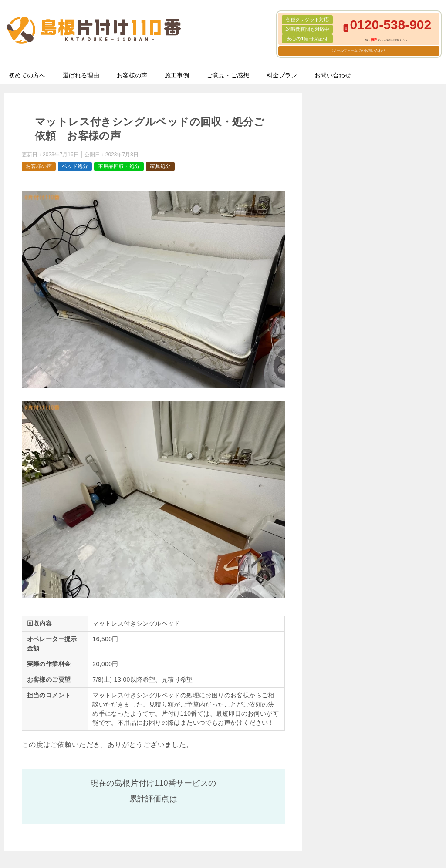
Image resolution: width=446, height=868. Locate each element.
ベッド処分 (75, 166)
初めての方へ (27, 75)
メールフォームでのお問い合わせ (359, 51)
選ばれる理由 (81, 75)
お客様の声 (132, 75)
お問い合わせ (333, 75)
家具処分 (160, 166)
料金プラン (282, 75)
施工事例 (177, 75)
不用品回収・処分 (119, 166)
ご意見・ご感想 (228, 75)
